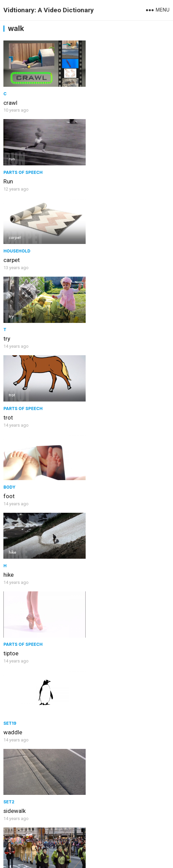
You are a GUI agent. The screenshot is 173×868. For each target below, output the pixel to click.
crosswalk (102, 644)
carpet (12, 179)
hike (9, 334)
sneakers (101, 489)
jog (93, 815)
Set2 (95, 403)
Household (17, 170)
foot (95, 257)
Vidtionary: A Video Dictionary (49, 10)
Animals (99, 713)
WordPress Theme (126, 849)
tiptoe (97, 334)
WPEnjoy (86, 859)
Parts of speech (109, 92)
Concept (14, 558)
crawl (10, 101)
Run (94, 101)
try (93, 179)
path (9, 567)
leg (93, 567)
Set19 (10, 403)
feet (9, 644)
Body (96, 248)
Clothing (101, 480)
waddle (13, 412)
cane (10, 722)
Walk (10, 815)
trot (8, 257)
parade (12, 489)
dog (95, 722)
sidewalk (100, 412)
